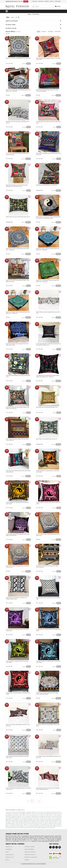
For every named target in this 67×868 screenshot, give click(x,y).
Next (39, 801)
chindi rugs (30, 840)
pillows (40, 840)
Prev (28, 801)
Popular (44, 32)
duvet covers (40, 823)
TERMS (27, 860)
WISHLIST (35, 1)
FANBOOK (9, 849)
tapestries (13, 826)
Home (29, 14)
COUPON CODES (30, 847)
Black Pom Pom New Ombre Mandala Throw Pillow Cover (18, 58)
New (39, 32)
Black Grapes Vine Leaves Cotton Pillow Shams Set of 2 (18, 217)
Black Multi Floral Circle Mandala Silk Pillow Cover (47, 407)
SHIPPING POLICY (30, 855)
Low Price (50, 32)
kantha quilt (56, 825)
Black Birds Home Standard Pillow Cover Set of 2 (47, 185)
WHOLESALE (10, 855)
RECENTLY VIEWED (44, 1)
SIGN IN (52, 1)
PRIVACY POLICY (30, 852)
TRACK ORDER (29, 849)
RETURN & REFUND (31, 857)
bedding (30, 819)
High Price (58, 32)
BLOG (7, 860)
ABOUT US (9, 847)
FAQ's (7, 852)
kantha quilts (9, 841)
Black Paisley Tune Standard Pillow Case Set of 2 (47, 439)
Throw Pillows (36, 14)
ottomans (22, 841)
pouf (51, 825)
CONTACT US (10, 857)
